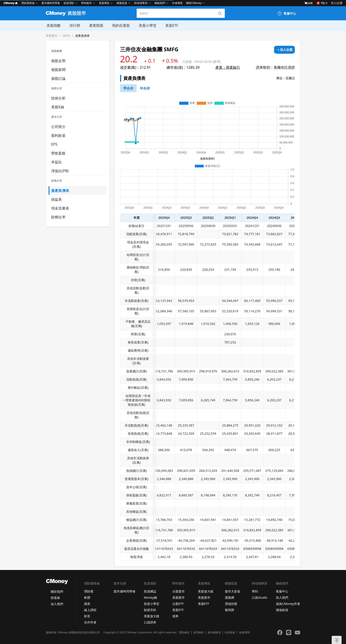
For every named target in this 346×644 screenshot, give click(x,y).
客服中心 (282, 591)
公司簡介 (58, 127)
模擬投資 (122, 3)
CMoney (11, 3)
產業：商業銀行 (228, 67)
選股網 (229, 597)
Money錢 (150, 597)
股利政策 (58, 135)
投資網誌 (150, 591)
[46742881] (145, 88)
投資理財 (69, 3)
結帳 (308, 3)
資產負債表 (82, 36)
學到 (255, 591)
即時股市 (86, 3)
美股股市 (52, 36)
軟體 (87, 597)
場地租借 (282, 610)
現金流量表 (60, 208)
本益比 (57, 162)
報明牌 (229, 610)
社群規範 (230, 633)
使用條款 (199, 633)
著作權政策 (214, 633)
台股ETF (178, 604)
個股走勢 (58, 61)
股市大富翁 (233, 591)
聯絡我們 (160, 3)
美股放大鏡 (152, 616)
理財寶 (89, 591)
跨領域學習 (141, 3)
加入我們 (57, 604)
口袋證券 (150, 622)
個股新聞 (58, 70)
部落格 (55, 598)
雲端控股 (231, 604)
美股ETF (171, 25)
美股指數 (53, 25)
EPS (54, 144)
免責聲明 (244, 633)
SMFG (66, 36)
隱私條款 (184, 633)
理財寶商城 (28, 3)
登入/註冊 (337, 3)
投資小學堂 (152, 604)
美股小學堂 (147, 25)
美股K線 (58, 107)
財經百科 (150, 610)
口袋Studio (259, 597)
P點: (322, 3)
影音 (87, 616)
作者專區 (177, 3)
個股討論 (58, 78)
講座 (87, 604)
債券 (175, 616)
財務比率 (58, 217)
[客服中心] (287, 13)
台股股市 (179, 591)
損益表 (57, 199)
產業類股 (95, 25)
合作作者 (90, 622)
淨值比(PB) (60, 171)
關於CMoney (194, 3)
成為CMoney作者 (288, 604)
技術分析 (58, 98)
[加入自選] (284, 50)
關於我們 (57, 592)
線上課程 (90, 610)
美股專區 (104, 3)
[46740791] (128, 88)
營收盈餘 (58, 153)
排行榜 (74, 25)
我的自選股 (120, 25)
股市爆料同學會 (51, 3)
